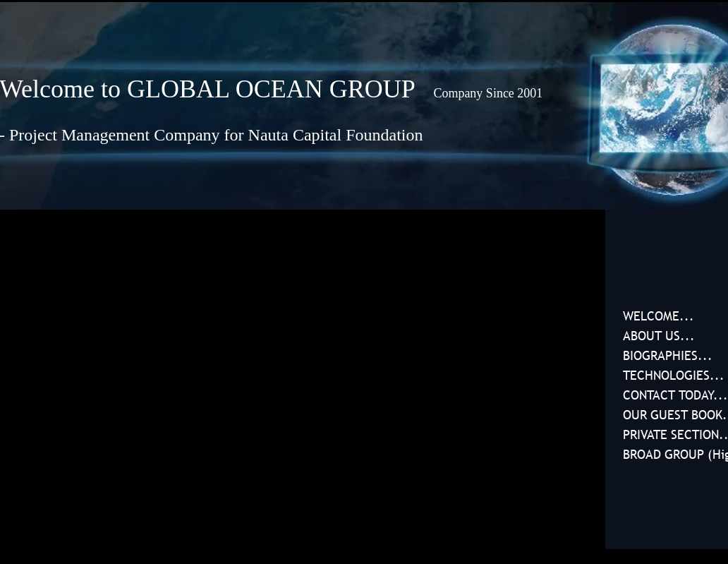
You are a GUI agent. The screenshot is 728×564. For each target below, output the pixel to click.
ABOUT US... (659, 336)
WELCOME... (659, 316)
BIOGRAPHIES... (668, 355)
